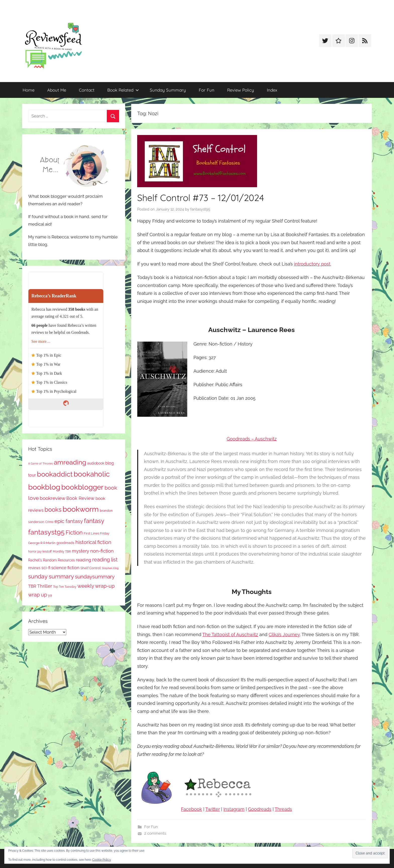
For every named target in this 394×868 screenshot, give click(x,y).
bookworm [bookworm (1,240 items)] (81, 509)
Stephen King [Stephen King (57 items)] (110, 568)
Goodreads (260, 809)
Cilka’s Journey (284, 635)
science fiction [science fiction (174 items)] (65, 568)
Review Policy (241, 90)
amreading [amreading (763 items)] (70, 462)
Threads (283, 809)
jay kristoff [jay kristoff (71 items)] (45, 552)
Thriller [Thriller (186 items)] (45, 586)
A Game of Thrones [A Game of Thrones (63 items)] (40, 463)
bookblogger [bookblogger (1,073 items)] (82, 487)
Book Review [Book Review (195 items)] (80, 498)
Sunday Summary (168, 90)
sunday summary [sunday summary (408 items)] (51, 576)
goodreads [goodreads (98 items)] (65, 543)
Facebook (191, 809)
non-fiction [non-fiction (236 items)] (102, 551)
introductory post (312, 264)
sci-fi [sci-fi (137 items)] (46, 568)
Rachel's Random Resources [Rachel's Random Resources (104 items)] (52, 560)
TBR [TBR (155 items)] (32, 586)
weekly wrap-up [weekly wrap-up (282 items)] (96, 586)
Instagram (234, 809)
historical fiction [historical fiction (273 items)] (93, 542)
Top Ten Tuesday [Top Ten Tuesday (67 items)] (65, 587)
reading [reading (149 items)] (84, 560)
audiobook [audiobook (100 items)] (96, 463)
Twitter (213, 809)
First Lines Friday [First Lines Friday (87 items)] (96, 533)
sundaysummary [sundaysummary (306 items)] (95, 577)
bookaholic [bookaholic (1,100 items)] (92, 474)
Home (29, 90)
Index (272, 90)
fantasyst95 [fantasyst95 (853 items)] (46, 532)
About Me (57, 90)
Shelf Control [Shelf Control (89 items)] (91, 568)
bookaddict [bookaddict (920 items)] (55, 474)
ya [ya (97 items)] (50, 595)
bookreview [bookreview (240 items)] (53, 498)
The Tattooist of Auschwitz (230, 635)
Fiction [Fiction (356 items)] (74, 533)
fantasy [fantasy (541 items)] (94, 521)
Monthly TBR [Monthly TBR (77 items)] (62, 551)
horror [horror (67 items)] (32, 552)
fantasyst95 (200, 209)
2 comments (155, 833)
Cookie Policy (102, 860)
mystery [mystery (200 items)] (81, 551)
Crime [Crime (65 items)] (49, 522)
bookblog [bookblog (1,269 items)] (44, 487)
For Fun (207, 90)
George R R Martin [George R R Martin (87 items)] (42, 543)
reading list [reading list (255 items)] (105, 560)
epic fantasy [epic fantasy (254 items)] (69, 521)
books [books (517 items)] (53, 510)
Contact (87, 90)
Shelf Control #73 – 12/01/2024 (201, 198)
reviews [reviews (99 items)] (34, 568)
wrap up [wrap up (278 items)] (38, 595)
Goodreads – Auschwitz (252, 439)
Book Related (123, 90)
